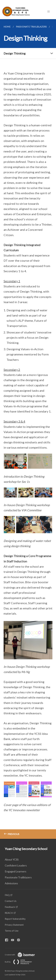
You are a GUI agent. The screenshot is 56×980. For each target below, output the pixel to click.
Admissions (11, 883)
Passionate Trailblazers (18, 877)
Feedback (10, 907)
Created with (22, 955)
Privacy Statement (14, 925)
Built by (21, 962)
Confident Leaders (16, 865)
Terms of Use (12, 931)
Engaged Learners (16, 871)
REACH (9, 913)
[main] (28, 429)
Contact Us (11, 901)
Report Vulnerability (15, 919)
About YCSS (12, 859)
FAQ (7, 895)
